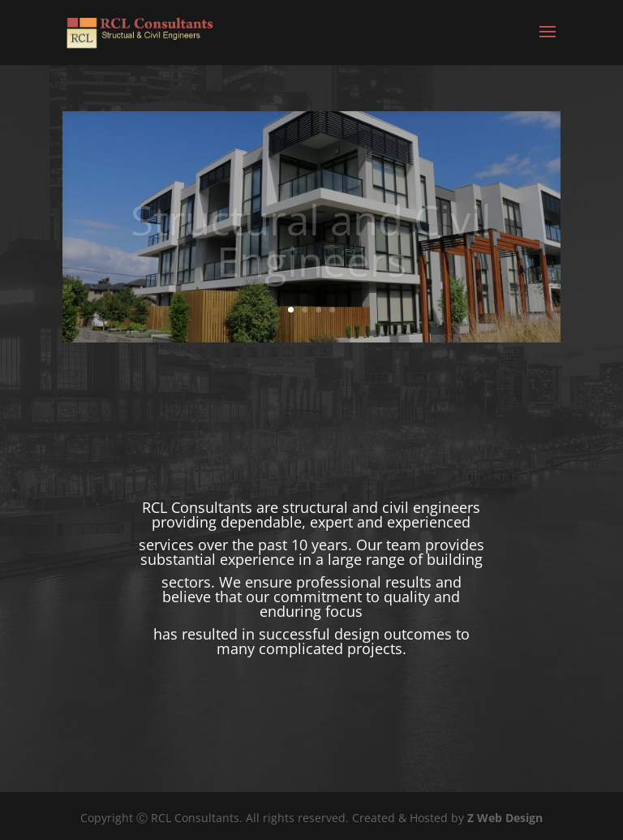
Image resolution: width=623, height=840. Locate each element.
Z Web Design (505, 818)
